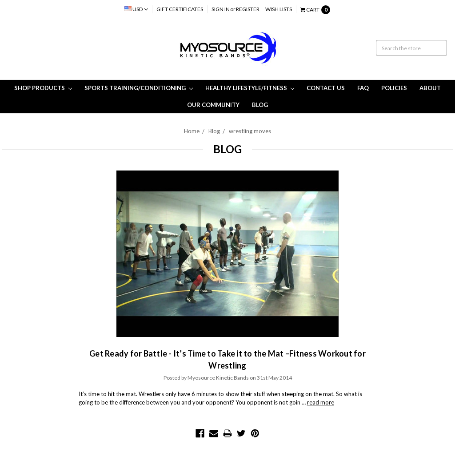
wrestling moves (250, 131)
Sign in (221, 9)
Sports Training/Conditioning (139, 88)
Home (192, 131)
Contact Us (326, 88)
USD (136, 9)
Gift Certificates (180, 9)
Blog (260, 105)
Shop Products (43, 88)
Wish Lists (279, 9)
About (430, 88)
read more (321, 402)
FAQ (363, 88)
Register (248, 9)
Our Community (213, 105)
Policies (394, 88)
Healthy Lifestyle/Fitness (250, 88)
